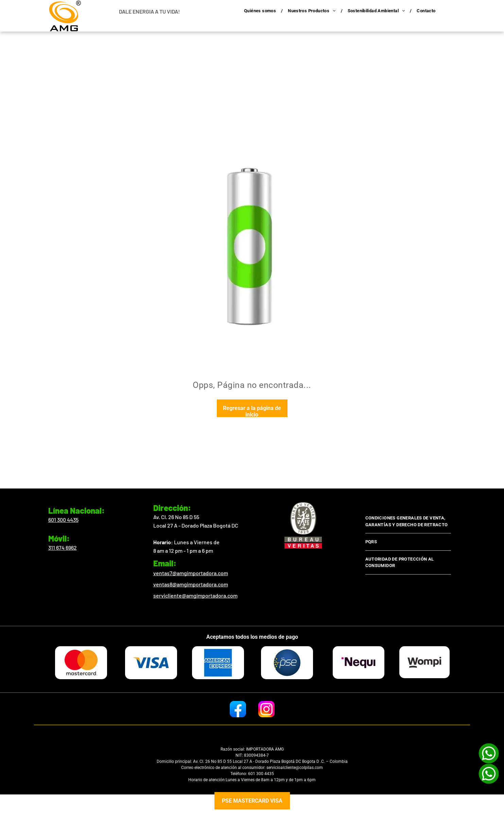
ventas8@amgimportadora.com (191, 584)
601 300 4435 (63, 520)
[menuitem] (261, 11)
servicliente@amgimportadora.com (195, 595)
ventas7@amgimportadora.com (191, 573)
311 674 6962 (63, 547)
